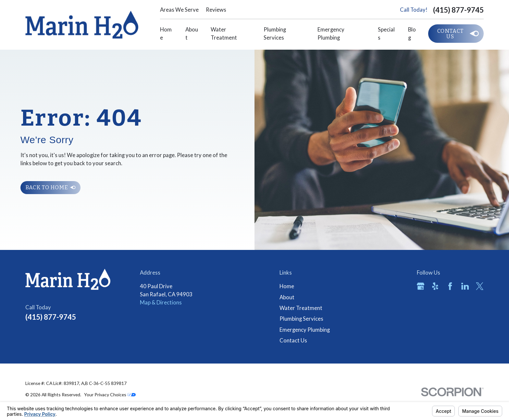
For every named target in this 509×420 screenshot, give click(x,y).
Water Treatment (301, 308)
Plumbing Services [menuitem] (275, 34)
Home (287, 286)
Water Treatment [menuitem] (224, 34)
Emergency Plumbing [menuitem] (331, 34)
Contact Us (293, 340)
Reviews (216, 10)
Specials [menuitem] (386, 34)
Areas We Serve (179, 10)
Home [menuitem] (166, 34)
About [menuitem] (192, 34)
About (287, 297)
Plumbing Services (301, 319)
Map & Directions (161, 303)
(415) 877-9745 (458, 10)
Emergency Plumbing (305, 330)
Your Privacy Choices (110, 395)
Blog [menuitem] (412, 34)
